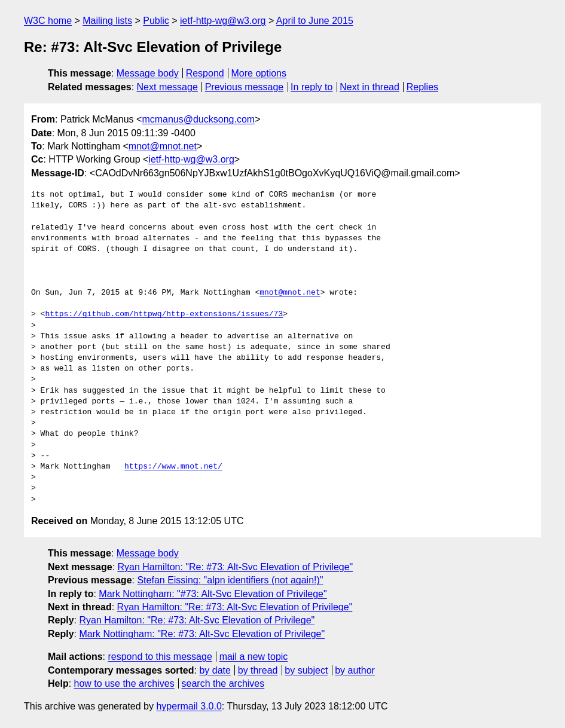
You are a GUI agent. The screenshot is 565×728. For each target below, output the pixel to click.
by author (355, 670)
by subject (306, 670)
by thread (258, 670)
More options (259, 73)
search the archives (223, 683)
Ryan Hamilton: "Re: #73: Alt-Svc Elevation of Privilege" (236, 567)
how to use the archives (124, 683)
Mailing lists (107, 21)
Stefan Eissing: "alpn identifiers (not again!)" (230, 580)
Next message (167, 87)
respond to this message (160, 657)
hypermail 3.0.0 (189, 706)
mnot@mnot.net (163, 146)
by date (215, 670)
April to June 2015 (315, 21)
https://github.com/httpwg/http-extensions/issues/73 (164, 314)
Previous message (245, 87)
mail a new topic (254, 657)
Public (156, 21)
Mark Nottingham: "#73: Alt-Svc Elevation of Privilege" (213, 594)
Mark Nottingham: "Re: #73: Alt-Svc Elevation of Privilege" (202, 634)
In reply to (311, 87)
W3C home (48, 21)
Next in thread (369, 87)
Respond (205, 73)
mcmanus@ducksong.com (198, 119)
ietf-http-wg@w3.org (223, 21)
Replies (422, 87)
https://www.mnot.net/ (173, 467)
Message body (148, 73)
